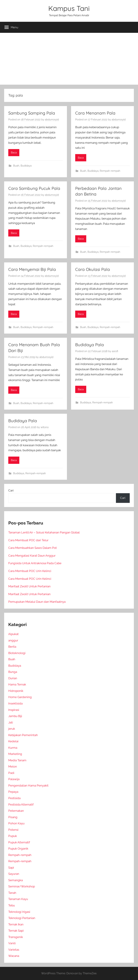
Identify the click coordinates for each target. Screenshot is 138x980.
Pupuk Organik (18, 849)
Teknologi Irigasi (19, 912)
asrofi (115, 351)
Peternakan (16, 811)
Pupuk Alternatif (19, 842)
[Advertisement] (69, 59)
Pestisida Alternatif (21, 804)
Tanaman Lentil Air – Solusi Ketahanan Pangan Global (44, 532)
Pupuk (13, 836)
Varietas (14, 950)
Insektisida (15, 703)
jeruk (12, 729)
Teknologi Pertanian (22, 918)
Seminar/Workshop (22, 886)
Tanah (12, 893)
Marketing (15, 754)
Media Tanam (17, 760)
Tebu (12, 905)
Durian (13, 678)
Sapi (11, 868)
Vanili (12, 943)
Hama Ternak (17, 684)
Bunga (13, 672)
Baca (14, 153)
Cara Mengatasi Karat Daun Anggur (32, 556)
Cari (11, 490)
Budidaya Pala (90, 345)
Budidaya (26, 166)
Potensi (13, 830)
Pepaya (13, 792)
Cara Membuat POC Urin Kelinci (30, 571)
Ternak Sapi (16, 931)
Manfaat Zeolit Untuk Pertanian (29, 586)
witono (45, 427)
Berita (12, 647)
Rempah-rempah (110, 171)
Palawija (14, 779)
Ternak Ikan (16, 924)
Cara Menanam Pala (95, 113)
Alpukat (13, 634)
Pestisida (14, 798)
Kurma (13, 748)
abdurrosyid (52, 120)
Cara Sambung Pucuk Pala (34, 188)
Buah (16, 166)
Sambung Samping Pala (32, 113)
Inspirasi (14, 710)
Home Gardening (20, 697)
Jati (11, 722)
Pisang (13, 817)
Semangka (16, 880)
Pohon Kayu (16, 823)
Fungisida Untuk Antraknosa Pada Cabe (35, 563)
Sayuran (14, 874)
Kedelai (13, 741)
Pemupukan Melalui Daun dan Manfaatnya (37, 602)
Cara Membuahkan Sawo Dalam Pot (33, 548)
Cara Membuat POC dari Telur (28, 540)
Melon (13, 766)
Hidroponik (16, 691)
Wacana (14, 956)
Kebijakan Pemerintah (23, 735)
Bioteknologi (17, 653)
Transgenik (16, 937)
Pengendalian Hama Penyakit (28, 785)
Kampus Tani (69, 8)
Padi (11, 773)
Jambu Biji (15, 716)
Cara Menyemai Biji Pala (32, 269)
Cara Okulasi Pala (93, 269)
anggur (13, 640)
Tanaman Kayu (18, 899)
